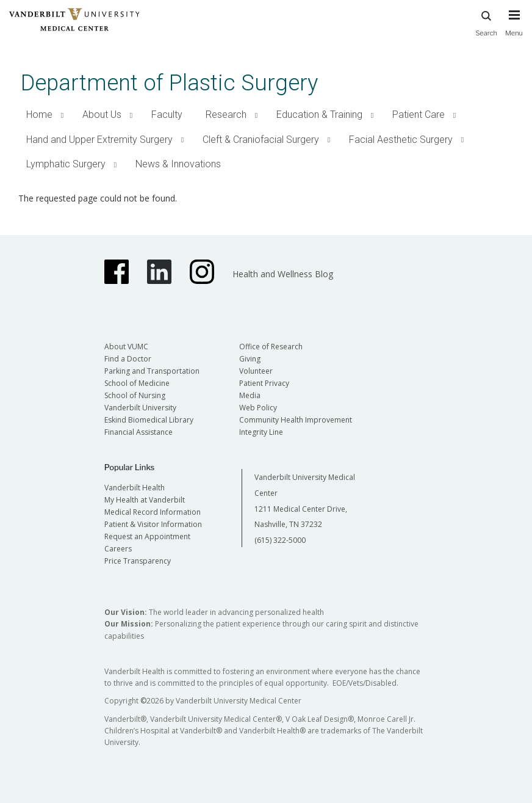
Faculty (167, 114)
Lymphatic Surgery (66, 164)
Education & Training (319, 114)
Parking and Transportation (152, 371)
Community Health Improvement (296, 420)
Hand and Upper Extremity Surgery (99, 140)
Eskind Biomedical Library (149, 420)
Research (226, 114)
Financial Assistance (138, 432)
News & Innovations (178, 164)
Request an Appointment (147, 536)
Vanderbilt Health (135, 488)
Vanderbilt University (140, 408)
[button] (63, 115)
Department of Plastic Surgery (169, 83)
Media (250, 395)
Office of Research (271, 347)
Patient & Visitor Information (153, 524)
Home (39, 114)
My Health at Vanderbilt (145, 500)
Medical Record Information (153, 512)
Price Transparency (138, 561)
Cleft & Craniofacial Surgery (261, 140)
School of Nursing (135, 395)
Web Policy (258, 408)
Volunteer (256, 371)
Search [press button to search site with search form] (486, 22)
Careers (118, 549)
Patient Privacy (264, 383)
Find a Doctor (128, 359)
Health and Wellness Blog (283, 274)
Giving (250, 359)
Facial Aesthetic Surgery (401, 140)
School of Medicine (137, 383)
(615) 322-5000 (280, 540)
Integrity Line (261, 432)
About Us (102, 114)
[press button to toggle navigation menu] (514, 29)
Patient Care (419, 114)
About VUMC (126, 347)
